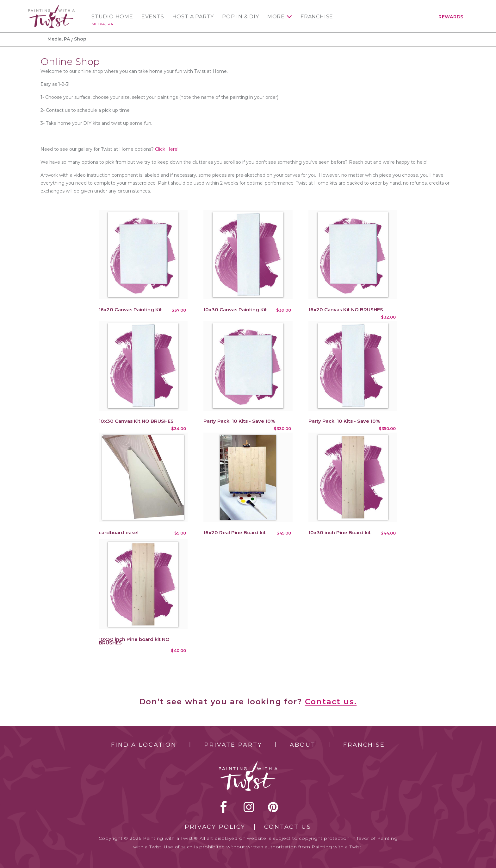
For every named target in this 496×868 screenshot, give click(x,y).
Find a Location (144, 745)
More (276, 17)
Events (153, 17)
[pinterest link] (273, 807)
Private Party (233, 745)
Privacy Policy (215, 827)
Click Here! (167, 149)
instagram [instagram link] (249, 807)
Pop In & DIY (241, 17)
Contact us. (331, 702)
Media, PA (102, 24)
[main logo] (51, 7)
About (303, 745)
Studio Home (112, 17)
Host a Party (193, 17)
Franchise (317, 17)
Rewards (451, 17)
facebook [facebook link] (224, 807)
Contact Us (288, 827)
